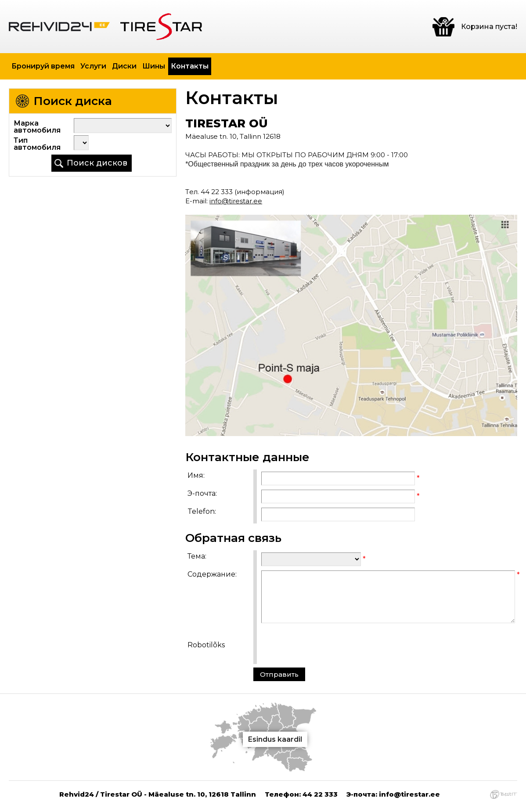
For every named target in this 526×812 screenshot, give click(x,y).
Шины (154, 66)
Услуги (93, 66)
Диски (124, 66)
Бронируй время (43, 66)
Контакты (190, 66)
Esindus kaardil (275, 739)
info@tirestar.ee (236, 201)
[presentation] (328, 645)
